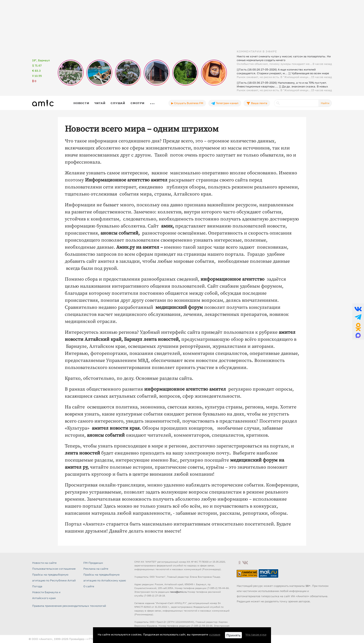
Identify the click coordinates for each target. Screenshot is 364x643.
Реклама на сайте (96, 569)
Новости (81, 103)
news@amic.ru (178, 592)
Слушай (118, 103)
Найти (325, 103)
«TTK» (91, 639)
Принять (233, 635)
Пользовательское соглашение (54, 569)
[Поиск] (296, 103)
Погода (37, 586)
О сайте (89, 586)
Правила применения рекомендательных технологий (69, 606)
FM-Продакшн (93, 563)
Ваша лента (257, 103)
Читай (100, 103)
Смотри (137, 103)
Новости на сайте (44, 563)
